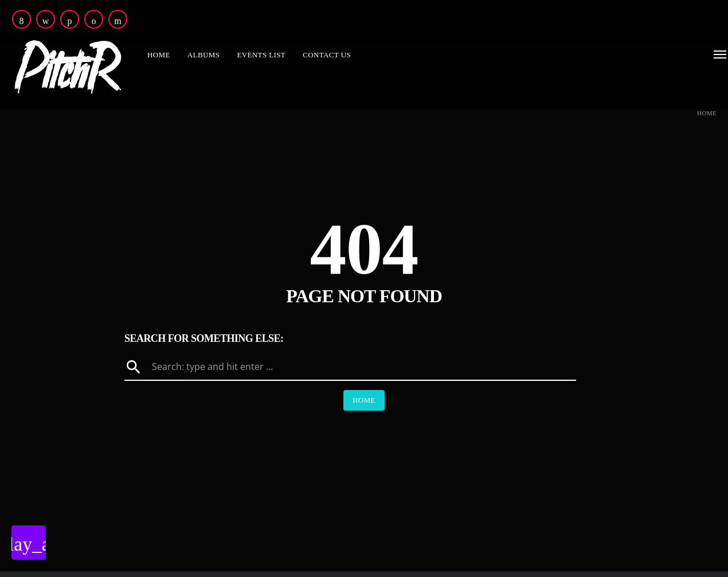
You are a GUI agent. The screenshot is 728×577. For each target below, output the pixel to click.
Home (707, 113)
